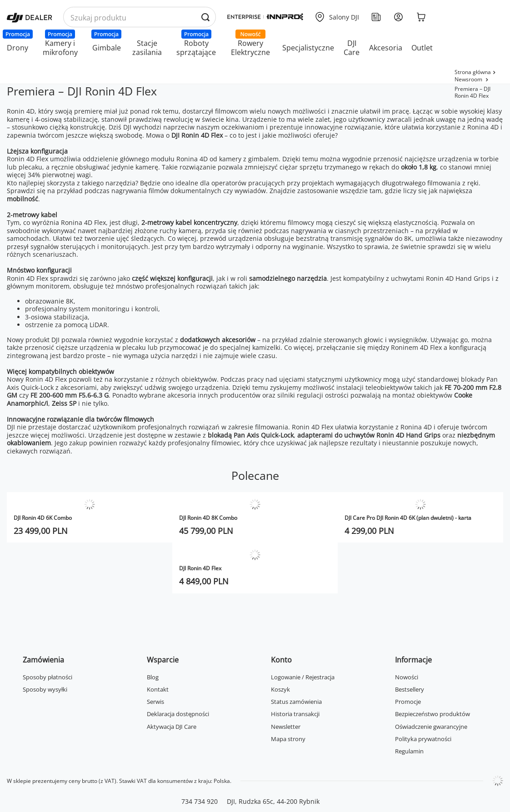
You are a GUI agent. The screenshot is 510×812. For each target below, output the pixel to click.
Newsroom (469, 79)
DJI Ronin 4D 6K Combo (43, 518)
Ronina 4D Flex (83, 222)
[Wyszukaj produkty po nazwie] (140, 17)
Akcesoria (386, 48)
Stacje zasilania (147, 48)
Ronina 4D (192, 159)
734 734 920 (200, 801)
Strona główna (473, 72)
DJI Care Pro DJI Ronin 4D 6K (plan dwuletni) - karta (408, 518)
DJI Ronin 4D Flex (197, 135)
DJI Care (352, 48)
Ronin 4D (21, 111)
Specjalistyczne (308, 48)
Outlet (422, 48)
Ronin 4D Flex (27, 159)
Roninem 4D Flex (416, 347)
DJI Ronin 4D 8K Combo (208, 518)
